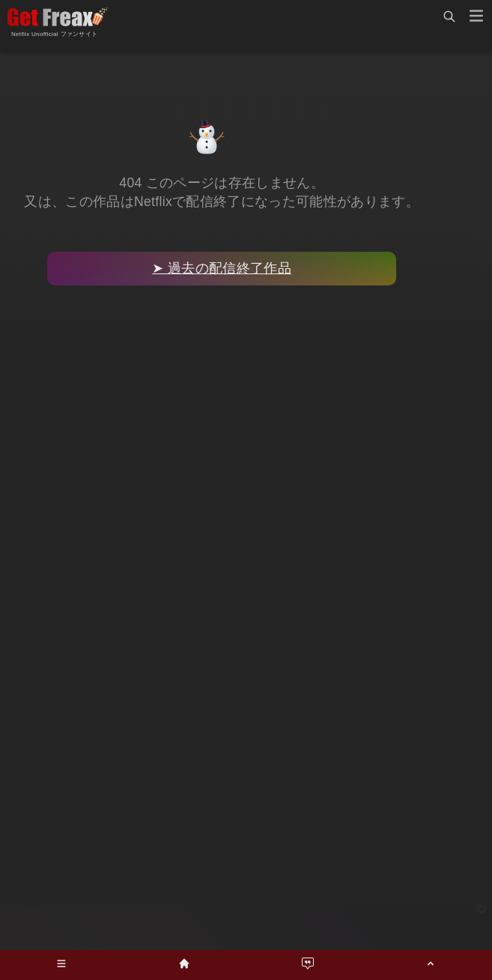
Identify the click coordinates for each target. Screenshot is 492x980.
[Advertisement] (246, 928)
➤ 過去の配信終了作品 (221, 268)
